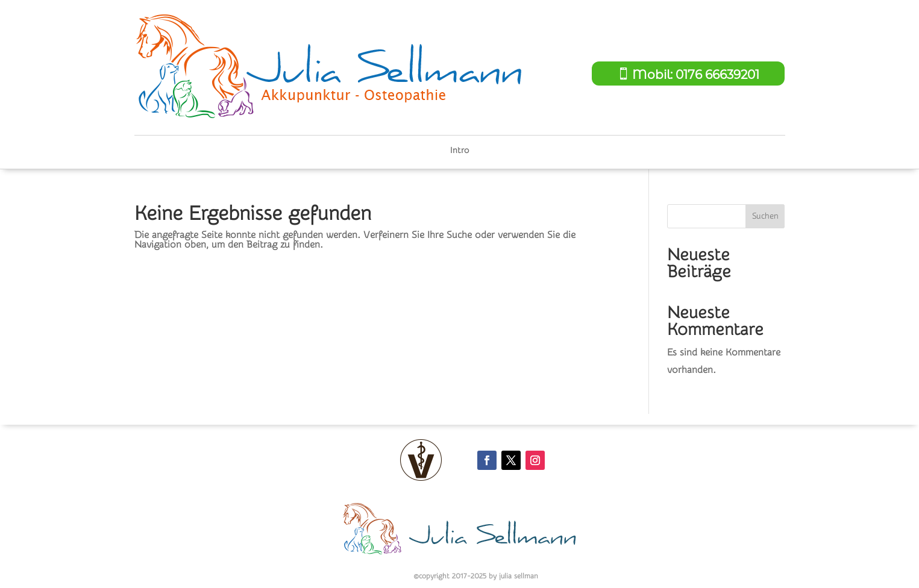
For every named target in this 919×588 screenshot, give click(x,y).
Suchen (765, 216)
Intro (459, 151)
